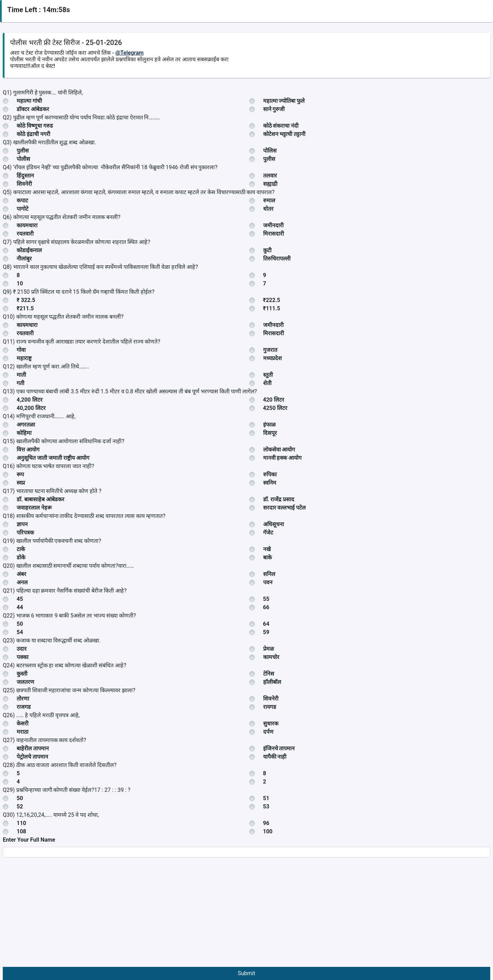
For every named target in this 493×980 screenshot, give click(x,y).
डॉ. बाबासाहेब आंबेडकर (41, 499)
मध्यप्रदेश (272, 358)
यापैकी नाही (275, 757)
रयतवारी (25, 234)
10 (20, 283)
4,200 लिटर (30, 400)
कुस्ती (22, 674)
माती (21, 375)
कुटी (267, 250)
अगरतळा (26, 425)
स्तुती (268, 375)
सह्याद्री (270, 184)
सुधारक (271, 723)
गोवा (21, 350)
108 (21, 831)
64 (266, 624)
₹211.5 (25, 308)
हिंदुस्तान (25, 176)
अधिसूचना (274, 524)
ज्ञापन (22, 524)
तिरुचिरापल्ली (277, 259)
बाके (267, 557)
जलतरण (25, 682)
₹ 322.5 (26, 300)
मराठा (23, 732)
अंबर (21, 574)
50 (20, 624)
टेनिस (269, 674)
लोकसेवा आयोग (279, 450)
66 (266, 607)
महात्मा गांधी (29, 101)
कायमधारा (27, 225)
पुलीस (23, 151)
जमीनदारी (273, 225)
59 (266, 632)
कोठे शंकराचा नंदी (281, 126)
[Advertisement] (247, 915)
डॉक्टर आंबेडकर (33, 109)
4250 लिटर (275, 408)
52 (20, 807)
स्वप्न (21, 483)
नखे (267, 549)
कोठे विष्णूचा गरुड (35, 126)
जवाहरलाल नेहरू (34, 508)
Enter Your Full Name (29, 840)
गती (20, 383)
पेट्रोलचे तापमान (32, 757)
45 (20, 599)
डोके (21, 557)
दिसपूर (270, 433)
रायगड (270, 707)
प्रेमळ (268, 649)
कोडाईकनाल (29, 250)
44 (20, 607)
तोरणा (23, 699)
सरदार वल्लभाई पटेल (285, 508)
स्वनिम (270, 483)
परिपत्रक (25, 533)
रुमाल (269, 200)
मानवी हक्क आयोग (283, 458)
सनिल (269, 574)
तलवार (270, 176)
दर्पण (268, 732)
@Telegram (129, 53)
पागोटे (23, 209)
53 (266, 807)
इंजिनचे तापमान (279, 748)
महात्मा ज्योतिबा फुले (284, 101)
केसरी (23, 723)
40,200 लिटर (31, 408)
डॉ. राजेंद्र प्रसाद (279, 499)
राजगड (24, 707)
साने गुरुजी (274, 109)
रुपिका (270, 474)
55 (266, 599)
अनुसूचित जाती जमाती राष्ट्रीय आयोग (53, 458)
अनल (22, 582)
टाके (21, 549)
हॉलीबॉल (272, 682)
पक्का (23, 657)
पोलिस (270, 151)
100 (268, 831)
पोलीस (23, 159)
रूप (20, 474)
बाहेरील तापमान (33, 748)
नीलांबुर (24, 259)
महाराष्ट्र (24, 358)
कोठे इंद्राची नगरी (33, 134)
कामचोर (271, 657)
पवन (268, 582)
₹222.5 (272, 300)
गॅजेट (268, 533)
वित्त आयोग (28, 450)
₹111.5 (272, 308)
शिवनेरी (24, 184)
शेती (267, 383)
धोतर (268, 209)
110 (21, 823)
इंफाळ (269, 425)
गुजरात (270, 350)
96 (266, 823)
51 (266, 798)
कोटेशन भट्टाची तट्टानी (284, 134)
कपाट (22, 200)
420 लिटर (274, 400)
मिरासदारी (274, 234)
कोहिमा (24, 433)
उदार (22, 649)
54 (20, 632)
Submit (247, 973)
